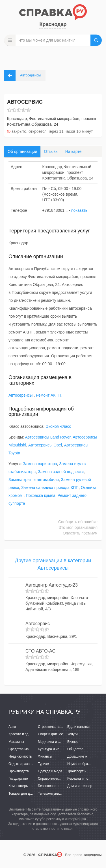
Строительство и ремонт (57, 727)
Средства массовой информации (35, 749)
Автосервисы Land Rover (48, 437)
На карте (73, 151)
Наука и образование (84, 764)
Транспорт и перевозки (85, 771)
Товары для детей (23, 794)
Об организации (22, 151)
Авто (12, 727)
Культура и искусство (55, 749)
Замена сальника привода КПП (50, 488)
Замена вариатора (40, 464)
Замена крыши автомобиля (34, 480)
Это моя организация (78, 527)
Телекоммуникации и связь (59, 794)
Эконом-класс (58, 426)
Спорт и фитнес (50, 734)
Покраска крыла (41, 495)
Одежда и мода (50, 771)
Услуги (73, 734)
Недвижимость (20, 756)
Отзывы (51, 151)
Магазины (16, 742)
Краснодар (53, 24)
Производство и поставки (28, 771)
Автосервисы (21, 395)
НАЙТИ (96, 40)
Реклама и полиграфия (86, 779)
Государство (18, 779)
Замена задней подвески (61, 472)
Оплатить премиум (80, 533)
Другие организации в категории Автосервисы (53, 564)
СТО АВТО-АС (40, 651)
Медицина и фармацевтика (60, 742)
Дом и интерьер (80, 786)
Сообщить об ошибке (78, 522)
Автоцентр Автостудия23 (52, 585)
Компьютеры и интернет (28, 786)
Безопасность (49, 786)
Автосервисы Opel (45, 445)
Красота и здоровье (24, 734)
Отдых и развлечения (25, 764)
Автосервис (38, 624)
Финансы (45, 756)
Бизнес (73, 742)
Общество (75, 749)
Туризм (44, 764)
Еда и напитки (78, 727)
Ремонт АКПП (49, 395)
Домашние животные (84, 756)
